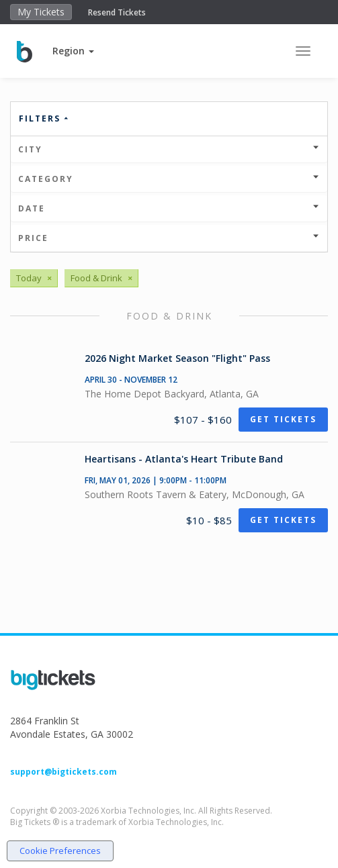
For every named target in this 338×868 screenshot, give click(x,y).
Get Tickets (283, 419)
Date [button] (169, 208)
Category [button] (169, 179)
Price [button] (169, 238)
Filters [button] (44, 118)
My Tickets (41, 12)
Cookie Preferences (60, 851)
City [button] (169, 149)
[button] (73, 51)
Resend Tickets (117, 12)
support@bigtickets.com (64, 772)
